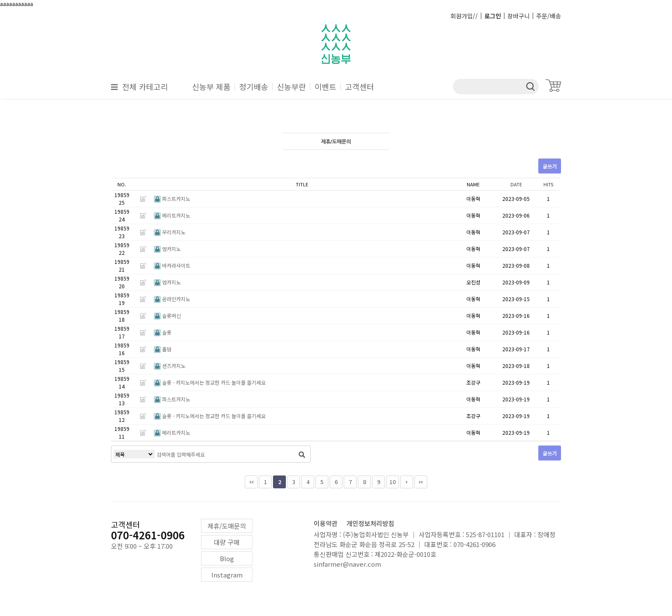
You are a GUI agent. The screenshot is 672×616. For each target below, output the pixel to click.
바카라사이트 (172, 265)
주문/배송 (549, 16)
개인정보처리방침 (370, 523)
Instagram (227, 575)
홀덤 (163, 349)
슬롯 (163, 332)
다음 (407, 482)
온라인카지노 (172, 299)
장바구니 (519, 16)
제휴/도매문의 (227, 526)
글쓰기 (550, 166)
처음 (251, 482)
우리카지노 (170, 232)
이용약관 (326, 523)
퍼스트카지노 (172, 199)
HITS (548, 184)
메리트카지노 (172, 215)
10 (393, 482)
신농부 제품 (211, 87)
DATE (516, 184)
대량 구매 (227, 542)
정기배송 (254, 87)
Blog (227, 558)
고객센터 (360, 87)
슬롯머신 (167, 315)
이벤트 (325, 87)
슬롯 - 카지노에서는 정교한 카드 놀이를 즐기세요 (210, 382)
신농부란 (291, 87)
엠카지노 (167, 249)
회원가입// (464, 16)
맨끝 (421, 482)
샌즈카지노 (170, 366)
